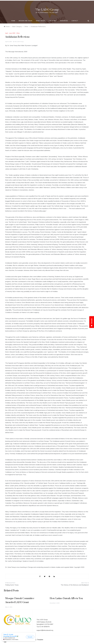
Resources (64, 21)
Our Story (53, 21)
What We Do (40, 21)
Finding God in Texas (12, 585)
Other (18, 33)
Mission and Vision (25, 21)
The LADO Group (47, 10)
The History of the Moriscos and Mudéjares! (75, 585)
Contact (75, 21)
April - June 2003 (10, 33)
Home (13, 21)
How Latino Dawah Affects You (66, 598)
